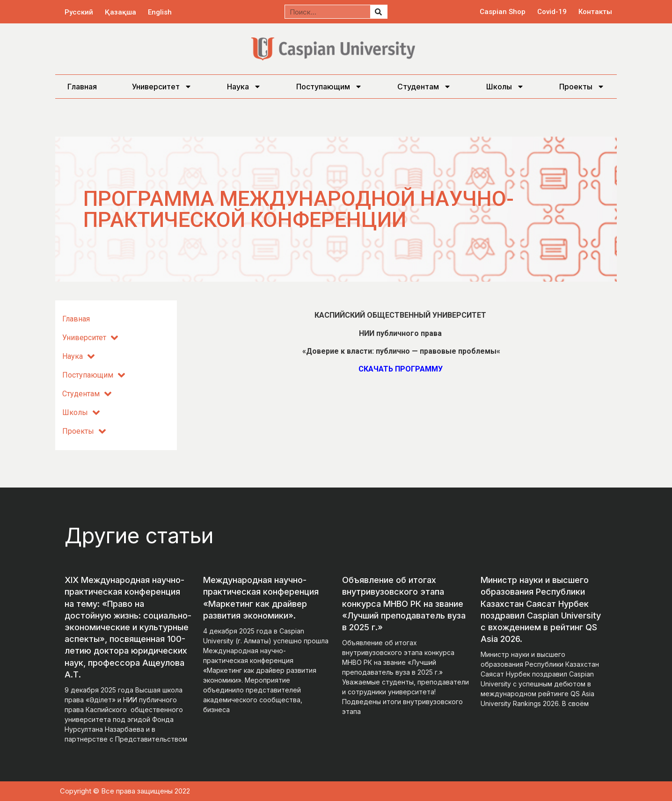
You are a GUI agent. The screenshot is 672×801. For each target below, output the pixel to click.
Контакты (595, 12)
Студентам (424, 87)
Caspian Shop (503, 12)
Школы (505, 87)
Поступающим (329, 87)
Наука (244, 87)
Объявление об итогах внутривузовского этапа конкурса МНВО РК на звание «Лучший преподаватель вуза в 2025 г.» (404, 604)
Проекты (582, 87)
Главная (82, 87)
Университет (162, 87)
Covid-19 (552, 12)
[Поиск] (379, 12)
